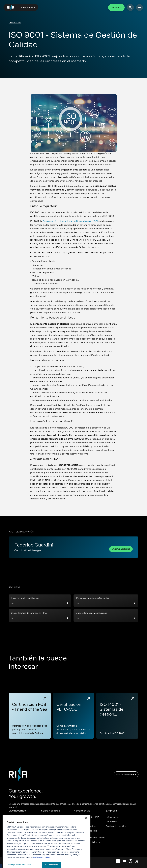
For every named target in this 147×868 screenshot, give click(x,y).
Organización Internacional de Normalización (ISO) (70, 221)
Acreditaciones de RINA (86, 817)
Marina (12, 822)
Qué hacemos (28, 7)
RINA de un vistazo (51, 817)
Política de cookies (116, 826)
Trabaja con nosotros (53, 822)
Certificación (15, 23)
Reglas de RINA (82, 822)
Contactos (116, 8)
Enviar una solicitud (121, 549)
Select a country (127, 774)
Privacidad (112, 822)
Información (113, 817)
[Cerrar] (86, 827)
